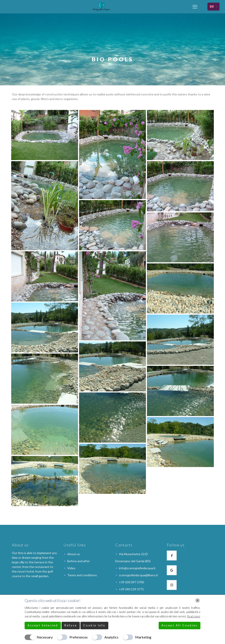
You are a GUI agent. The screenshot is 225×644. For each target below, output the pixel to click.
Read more (194, 616)
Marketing (143, 637)
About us (74, 554)
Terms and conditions (82, 575)
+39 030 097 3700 (131, 582)
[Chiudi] (198, 600)
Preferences (79, 637)
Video (71, 568)
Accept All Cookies (180, 625)
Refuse (71, 625)
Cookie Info (94, 625)
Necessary (45, 637)
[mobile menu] (195, 7)
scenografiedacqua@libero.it (138, 575)
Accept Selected (43, 625)
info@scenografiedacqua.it (137, 568)
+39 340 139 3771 (131, 589)
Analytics (111, 637)
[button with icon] (172, 556)
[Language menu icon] (213, 7)
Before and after (79, 561)
